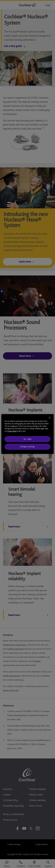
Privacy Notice (12, 431)
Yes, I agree (27, 439)
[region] (27, 434)
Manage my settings (27, 447)
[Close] (50, 418)
